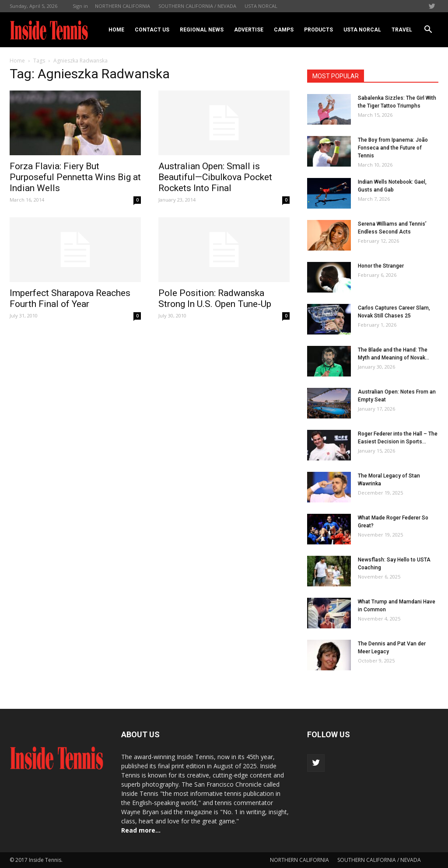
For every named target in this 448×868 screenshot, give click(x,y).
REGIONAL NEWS (202, 30)
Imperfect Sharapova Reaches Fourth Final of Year (70, 298)
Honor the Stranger (381, 266)
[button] (428, 30)
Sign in (80, 6)
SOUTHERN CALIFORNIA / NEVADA (197, 6)
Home (116, 30)
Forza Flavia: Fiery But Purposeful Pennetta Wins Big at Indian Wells (75, 177)
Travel (402, 30)
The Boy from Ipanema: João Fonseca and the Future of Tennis (393, 148)
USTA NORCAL (261, 6)
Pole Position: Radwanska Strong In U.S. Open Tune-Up (215, 298)
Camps (284, 30)
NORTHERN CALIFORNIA (122, 6)
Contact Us (152, 30)
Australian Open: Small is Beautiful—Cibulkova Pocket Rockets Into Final (215, 177)
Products (318, 30)
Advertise (249, 30)
